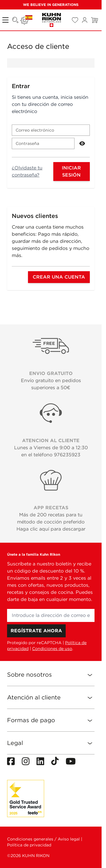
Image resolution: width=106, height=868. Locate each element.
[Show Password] (82, 143)
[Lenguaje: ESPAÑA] (26, 20)
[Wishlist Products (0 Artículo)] (75, 20)
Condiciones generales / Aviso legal (43, 839)
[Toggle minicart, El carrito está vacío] (95, 20)
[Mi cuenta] (85, 20)
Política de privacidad (29, 845)
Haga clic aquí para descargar (51, 529)
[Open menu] (6, 20)
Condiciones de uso (52, 649)
